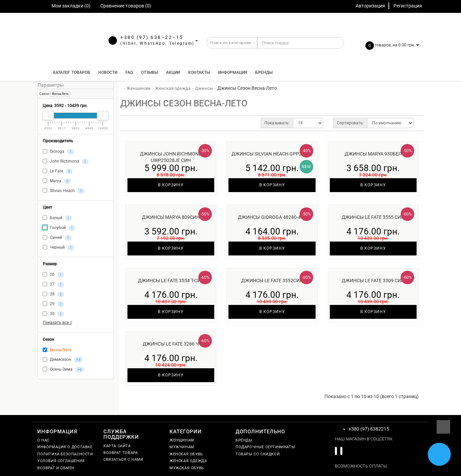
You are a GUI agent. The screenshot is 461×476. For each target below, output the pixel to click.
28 (53, 294)
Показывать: (277, 123)
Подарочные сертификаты (265, 447)
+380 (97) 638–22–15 (152, 37)
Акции (173, 73)
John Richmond (66, 162)
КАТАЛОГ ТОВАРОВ (70, 73)
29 (53, 304)
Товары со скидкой (258, 454)
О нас (43, 440)
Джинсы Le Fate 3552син (272, 281)
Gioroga (58, 152)
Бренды (264, 73)
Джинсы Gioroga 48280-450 (272, 217)
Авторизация (370, 6)
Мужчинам (182, 447)
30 (53, 314)
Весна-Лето (60, 94)
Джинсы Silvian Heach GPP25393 (272, 154)
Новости (108, 73)
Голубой (59, 228)
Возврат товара (121, 453)
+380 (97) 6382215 (369, 429)
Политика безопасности (65, 454)
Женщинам (182, 440)
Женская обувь (186, 454)
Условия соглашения (61, 461)
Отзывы (149, 73)
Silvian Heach (64, 191)
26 (53, 275)
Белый (57, 218)
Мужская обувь (187, 468)
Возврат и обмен (56, 468)
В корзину (171, 185)
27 (53, 285)
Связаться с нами (123, 460)
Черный (58, 248)
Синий (57, 238)
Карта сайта (117, 446)
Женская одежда (188, 461)
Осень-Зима (63, 370)
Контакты (199, 73)
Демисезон (63, 360)
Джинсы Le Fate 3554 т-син (171, 281)
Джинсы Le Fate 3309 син (373, 281)
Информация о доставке (65, 447)
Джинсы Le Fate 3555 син (373, 217)
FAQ (129, 73)
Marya (57, 181)
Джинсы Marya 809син (171, 217)
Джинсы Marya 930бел (373, 154)
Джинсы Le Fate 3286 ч (171, 344)
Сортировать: (350, 123)
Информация (233, 73)
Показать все (57, 323)
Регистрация (408, 6)
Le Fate (58, 171)
